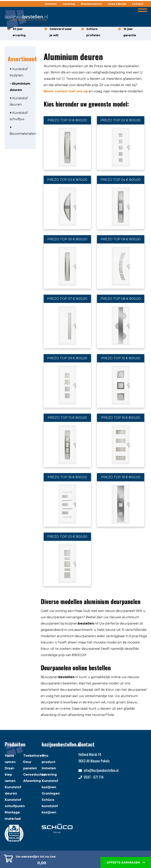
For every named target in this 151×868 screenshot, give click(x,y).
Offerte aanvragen (126, 862)
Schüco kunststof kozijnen (50, 806)
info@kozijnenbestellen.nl (101, 770)
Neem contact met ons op (66, 91)
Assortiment (23, 59)
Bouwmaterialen (23, 134)
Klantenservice (91, 4)
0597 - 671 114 (94, 777)
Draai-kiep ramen (10, 775)
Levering (69, 4)
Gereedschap (35, 775)
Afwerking (32, 781)
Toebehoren (34, 756)
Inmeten (51, 4)
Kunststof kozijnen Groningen (51, 787)
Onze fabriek (117, 4)
